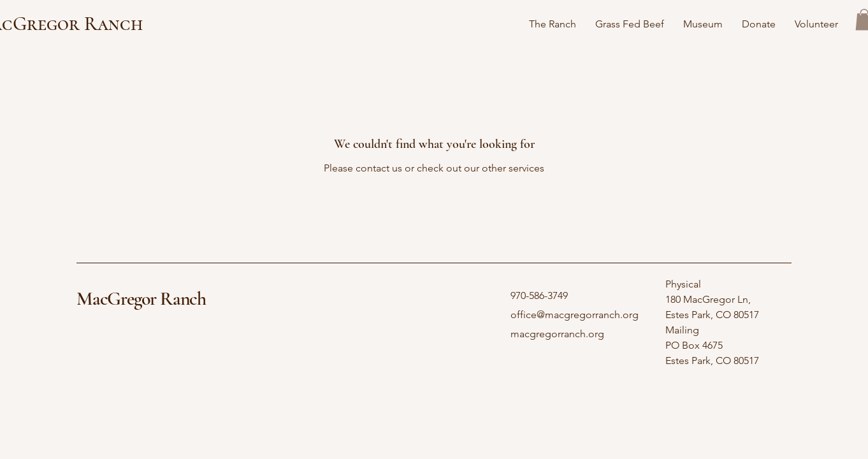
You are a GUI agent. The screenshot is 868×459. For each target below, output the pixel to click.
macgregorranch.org (557, 334)
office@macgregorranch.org (575, 315)
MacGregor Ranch (141, 299)
